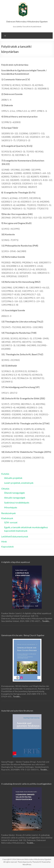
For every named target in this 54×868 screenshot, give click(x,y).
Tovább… (46, 621)
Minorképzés (11, 507)
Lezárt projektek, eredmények (19, 483)
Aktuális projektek (13, 478)
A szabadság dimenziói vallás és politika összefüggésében (26, 784)
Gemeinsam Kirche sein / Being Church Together (23, 635)
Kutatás (5, 474)
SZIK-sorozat (11, 522)
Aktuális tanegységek (15, 498)
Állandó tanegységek (14, 493)
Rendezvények (8, 513)
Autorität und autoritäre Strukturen (17, 711)
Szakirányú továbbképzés (17, 502)
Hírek (4, 541)
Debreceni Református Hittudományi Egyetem (27, 22)
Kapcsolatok (7, 547)
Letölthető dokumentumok (15, 536)
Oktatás (5, 489)
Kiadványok (7, 518)
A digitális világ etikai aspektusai (16, 562)
